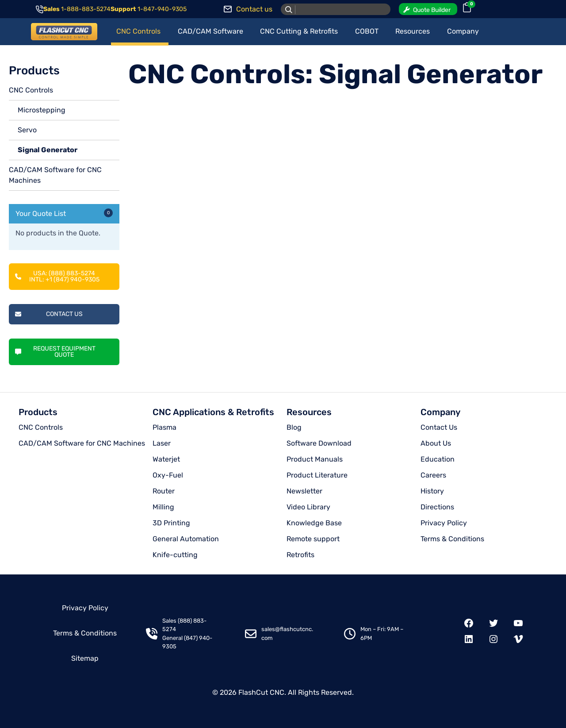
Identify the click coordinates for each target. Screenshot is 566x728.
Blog (294, 427)
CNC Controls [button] (138, 31)
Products (38, 412)
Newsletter (304, 491)
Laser (162, 443)
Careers (433, 475)
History (432, 491)
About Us (436, 443)
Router (164, 491)
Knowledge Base (314, 523)
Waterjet (166, 459)
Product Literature (317, 475)
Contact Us (49, 314)
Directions (437, 507)
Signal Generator (48, 150)
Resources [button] (413, 31)
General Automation (186, 539)
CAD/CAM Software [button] (210, 31)
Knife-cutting (175, 555)
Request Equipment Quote (55, 352)
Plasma (164, 427)
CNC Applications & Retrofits (213, 412)
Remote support (313, 539)
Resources (309, 412)
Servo (27, 130)
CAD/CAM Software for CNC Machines (82, 443)
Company (440, 412)
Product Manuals (315, 459)
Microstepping (42, 110)
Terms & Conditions (452, 539)
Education (438, 459)
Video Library (308, 507)
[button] (428, 9)
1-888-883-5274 (86, 9)
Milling (163, 507)
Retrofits (300, 555)
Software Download (319, 443)
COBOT (367, 31)
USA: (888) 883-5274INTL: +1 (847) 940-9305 (57, 276)
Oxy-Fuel (168, 475)
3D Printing (171, 523)
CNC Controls (31, 90)
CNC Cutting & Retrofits (299, 31)
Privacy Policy (444, 523)
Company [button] (463, 31)
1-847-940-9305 (162, 9)
